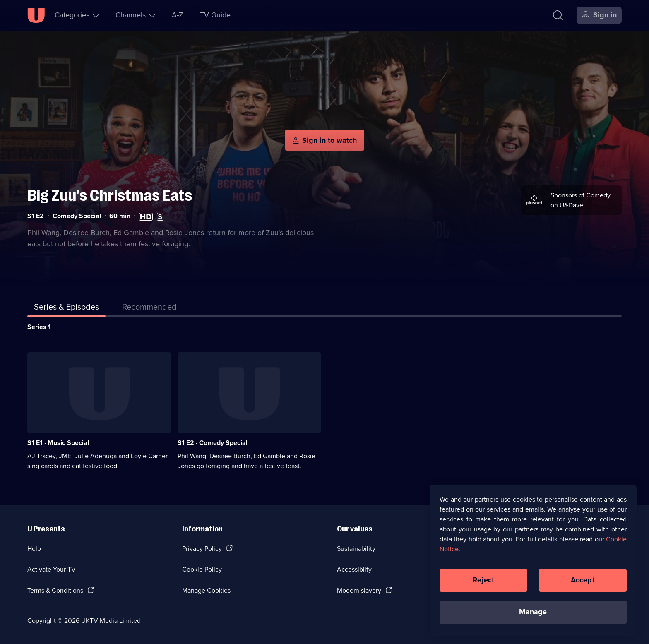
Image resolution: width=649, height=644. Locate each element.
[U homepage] (36, 15)
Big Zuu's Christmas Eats (110, 196)
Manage (533, 612)
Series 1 (39, 327)
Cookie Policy (202, 569)
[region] (533, 560)
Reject (483, 580)
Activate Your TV (52, 569)
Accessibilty (354, 569)
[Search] (558, 15)
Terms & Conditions (55, 590)
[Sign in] (599, 15)
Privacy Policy (202, 549)
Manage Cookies (206, 590)
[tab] (149, 308)
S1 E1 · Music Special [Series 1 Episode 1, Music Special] (58, 443)
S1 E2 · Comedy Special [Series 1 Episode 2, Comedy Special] (213, 443)
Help (34, 549)
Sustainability (356, 549)
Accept (583, 580)
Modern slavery (359, 590)
